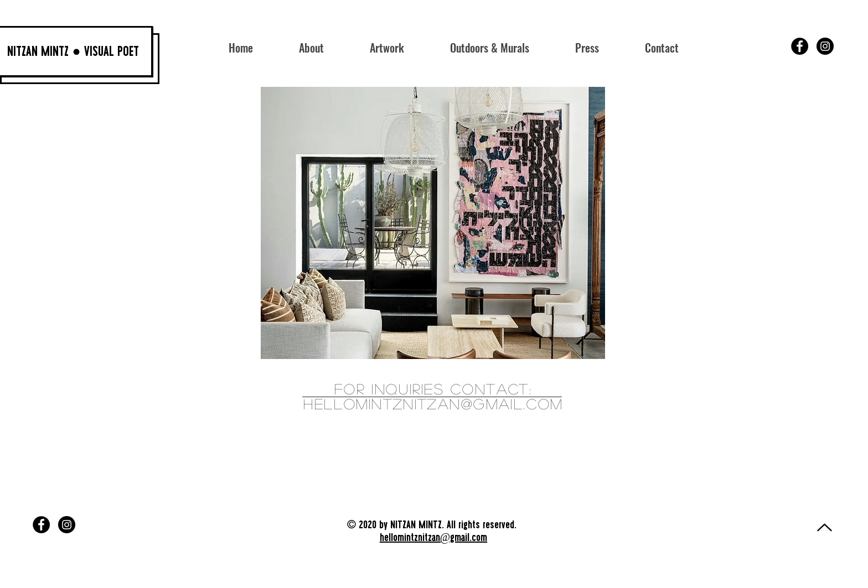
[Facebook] (800, 46)
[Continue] (824, 527)
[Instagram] (825, 46)
